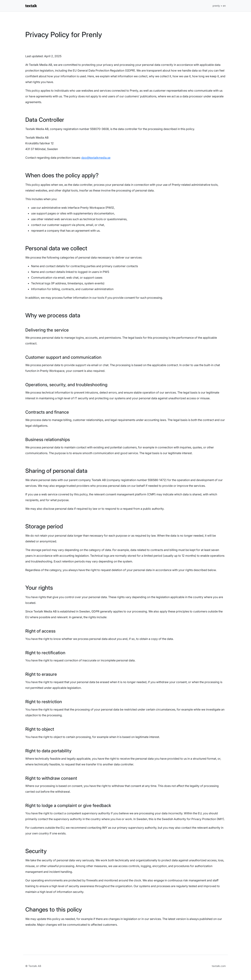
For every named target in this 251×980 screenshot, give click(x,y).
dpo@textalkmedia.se (96, 158)
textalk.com (219, 966)
